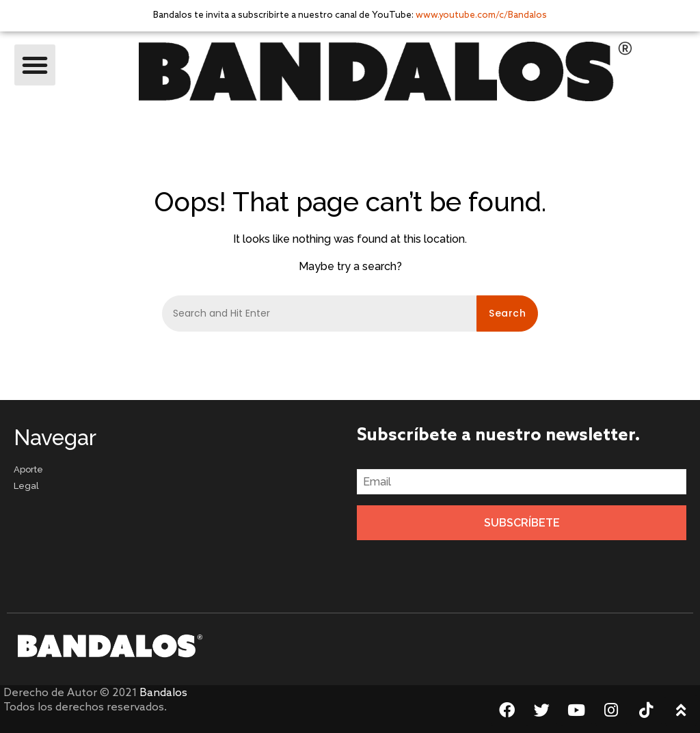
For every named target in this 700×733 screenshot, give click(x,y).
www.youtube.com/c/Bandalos (481, 15)
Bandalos (163, 693)
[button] (35, 65)
